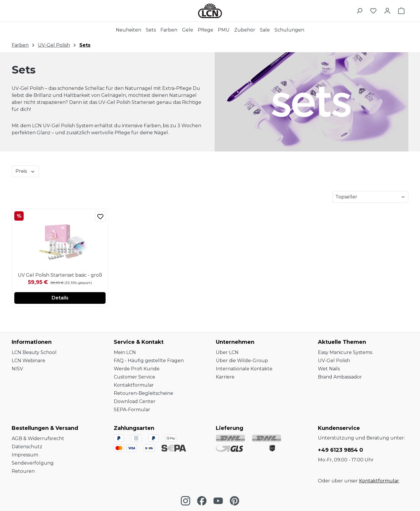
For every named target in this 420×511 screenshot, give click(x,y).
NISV (17, 369)
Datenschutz (27, 447)
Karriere (225, 377)
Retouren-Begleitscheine (143, 393)
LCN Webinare (28, 361)
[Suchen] (359, 11)
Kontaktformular (134, 385)
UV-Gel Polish (334, 361)
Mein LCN (125, 352)
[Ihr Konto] (387, 11)
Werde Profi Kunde (137, 369)
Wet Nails (329, 369)
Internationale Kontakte (244, 369)
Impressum (25, 455)
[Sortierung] (370, 197)
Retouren (23, 471)
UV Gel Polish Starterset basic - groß (60, 275)
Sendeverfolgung (33, 463)
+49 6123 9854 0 (341, 450)
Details (60, 298)
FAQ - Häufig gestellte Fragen (149, 361)
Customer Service (134, 377)
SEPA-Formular (132, 410)
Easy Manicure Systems (345, 352)
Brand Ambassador (340, 377)
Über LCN (227, 352)
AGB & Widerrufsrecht (38, 438)
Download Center (135, 401)
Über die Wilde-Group (242, 361)
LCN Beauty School (34, 352)
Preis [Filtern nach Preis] (25, 171)
